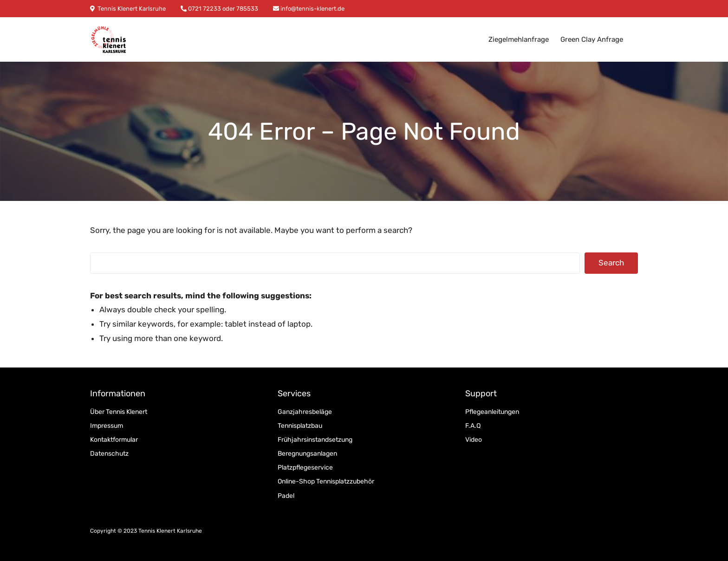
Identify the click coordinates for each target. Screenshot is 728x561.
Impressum (107, 426)
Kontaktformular (114, 440)
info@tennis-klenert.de (312, 9)
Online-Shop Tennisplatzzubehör (326, 481)
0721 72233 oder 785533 (222, 9)
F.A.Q (473, 426)
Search (611, 263)
